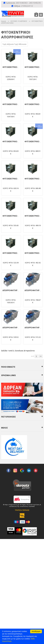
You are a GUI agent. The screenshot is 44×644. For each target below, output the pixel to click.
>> (41, 356)
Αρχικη (4, 21)
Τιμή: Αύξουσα (8, 44)
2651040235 (35, 3)
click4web (32, 506)
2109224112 (27, 6)
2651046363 (22, 3)
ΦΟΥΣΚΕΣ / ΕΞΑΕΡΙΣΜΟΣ (19, 21)
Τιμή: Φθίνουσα (20, 44)
